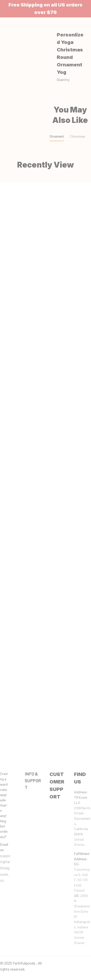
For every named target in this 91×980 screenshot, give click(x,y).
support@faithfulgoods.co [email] (5, 868)
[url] (6, 847)
